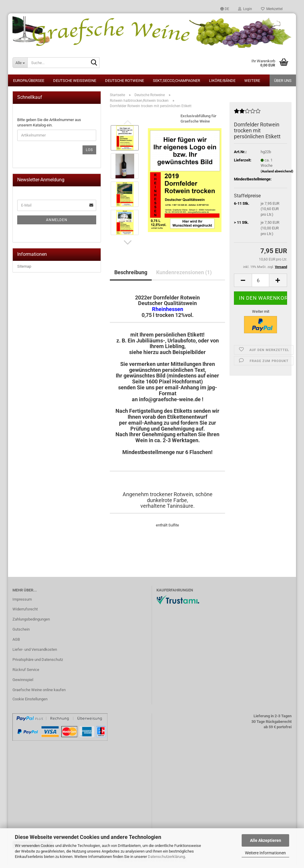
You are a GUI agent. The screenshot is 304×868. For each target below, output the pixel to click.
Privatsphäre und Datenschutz (38, 660)
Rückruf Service (26, 670)
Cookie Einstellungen (30, 699)
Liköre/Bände (222, 81)
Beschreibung (131, 272)
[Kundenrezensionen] (247, 114)
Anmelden (57, 220)
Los (89, 150)
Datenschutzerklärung (166, 857)
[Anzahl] (261, 280)
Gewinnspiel (23, 680)
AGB (16, 639)
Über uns (283, 81)
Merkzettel (272, 9)
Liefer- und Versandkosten (35, 649)
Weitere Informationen (265, 853)
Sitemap (24, 266)
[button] (225, 9)
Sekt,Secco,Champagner (176, 81)
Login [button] (245, 9)
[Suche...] (20, 63)
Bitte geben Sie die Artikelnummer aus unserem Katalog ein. (49, 123)
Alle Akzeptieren (266, 840)
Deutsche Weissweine (75, 81)
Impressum (22, 599)
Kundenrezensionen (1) (184, 272)
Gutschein (21, 629)
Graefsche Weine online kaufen (39, 690)
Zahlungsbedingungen (31, 619)
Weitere (252, 81)
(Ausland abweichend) (277, 171)
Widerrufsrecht (25, 609)
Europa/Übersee (29, 81)
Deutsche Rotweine (125, 81)
